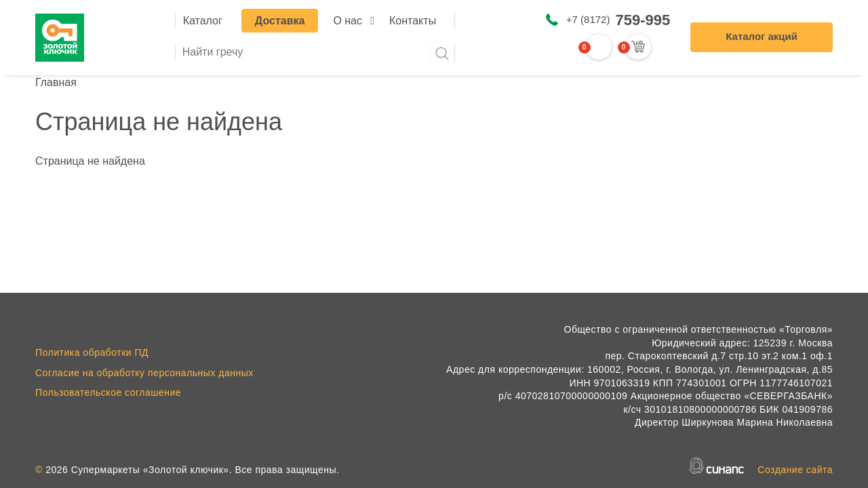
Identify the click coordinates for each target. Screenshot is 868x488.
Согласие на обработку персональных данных (144, 373)
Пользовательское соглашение (108, 392)
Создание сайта (795, 470)
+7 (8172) (618, 20)
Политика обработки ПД (92, 352)
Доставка (280, 21)
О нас (348, 21)
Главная (56, 82)
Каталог (203, 21)
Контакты (413, 21)
